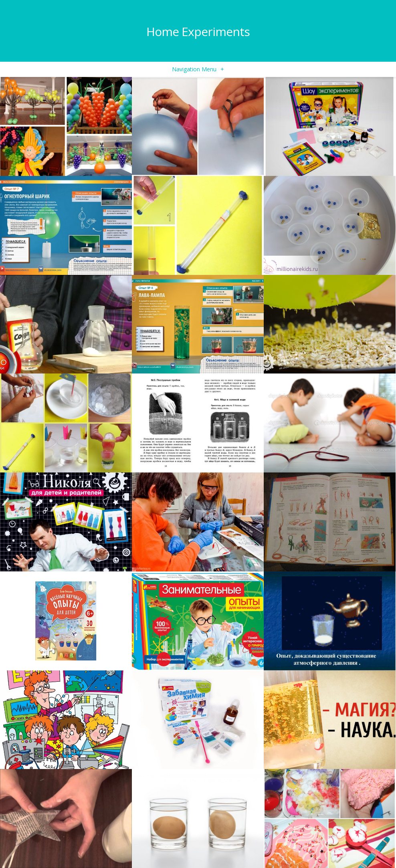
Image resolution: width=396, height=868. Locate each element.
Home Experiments (198, 31)
